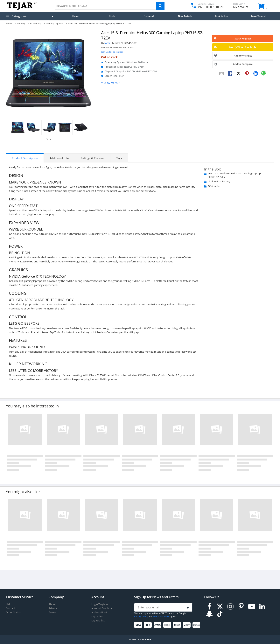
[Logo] (20, 9)
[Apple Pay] (178, 625)
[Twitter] (220, 607)
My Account (244, 6)
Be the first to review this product (118, 47)
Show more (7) (112, 83)
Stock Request (243, 38)
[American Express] (158, 625)
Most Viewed (258, 16)
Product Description (25, 158)
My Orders (98, 616)
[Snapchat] (209, 614)
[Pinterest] (241, 607)
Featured (149, 16)
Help (9, 604)
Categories (19, 16)
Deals (112, 16)
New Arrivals (185, 16)
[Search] (160, 6)
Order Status (13, 612)
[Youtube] (252, 607)
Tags (119, 158)
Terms (52, 612)
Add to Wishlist (243, 56)
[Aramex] (197, 625)
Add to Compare (243, 64)
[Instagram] (230, 607)
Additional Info (59, 158)
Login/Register (100, 604)
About (52, 604)
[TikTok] (220, 614)
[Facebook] (209, 607)
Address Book (99, 612)
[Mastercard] (148, 625)
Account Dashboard (103, 608)
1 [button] (47, 139)
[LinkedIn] (262, 607)
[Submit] (188, 608)
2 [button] (50, 139)
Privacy (53, 608)
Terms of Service (161, 616)
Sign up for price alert (112, 52)
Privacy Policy (141, 616)
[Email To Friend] (222, 74)
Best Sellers (222, 16)
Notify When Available (243, 47)
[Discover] (168, 625)
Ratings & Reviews (93, 158)
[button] (18, 127)
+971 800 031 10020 (209, 7)
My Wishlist (98, 621)
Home (76, 16)
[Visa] (139, 625)
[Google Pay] (187, 625)
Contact (10, 608)
